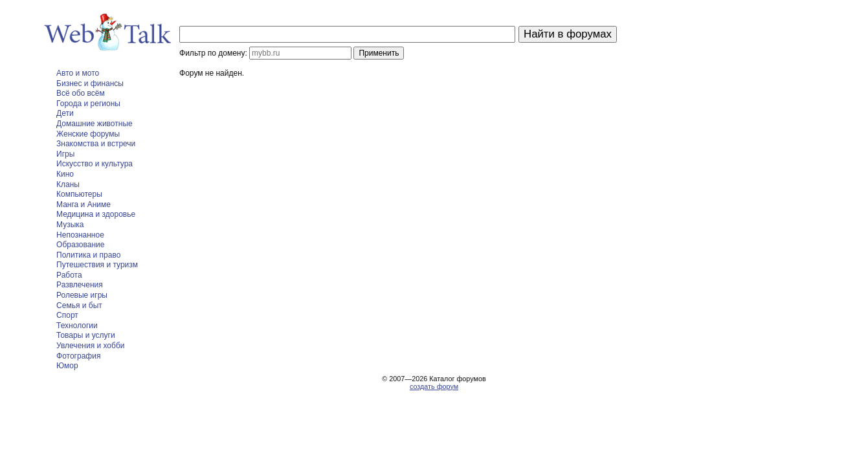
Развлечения (80, 285)
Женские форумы (88, 134)
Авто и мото (78, 73)
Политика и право (88, 255)
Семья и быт (79, 305)
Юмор (67, 366)
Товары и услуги (86, 335)
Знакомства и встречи (96, 144)
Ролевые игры (82, 295)
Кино (65, 174)
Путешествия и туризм (97, 265)
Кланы (68, 184)
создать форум (434, 386)
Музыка (70, 225)
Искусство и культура (95, 164)
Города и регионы (88, 104)
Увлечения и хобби (90, 346)
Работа (69, 275)
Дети (65, 113)
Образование (80, 245)
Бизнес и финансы (90, 83)
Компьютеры (79, 194)
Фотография (78, 356)
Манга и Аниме (83, 205)
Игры (65, 154)
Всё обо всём (81, 93)
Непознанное (80, 235)
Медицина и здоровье (96, 214)
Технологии (77, 326)
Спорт (67, 315)
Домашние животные (95, 124)
